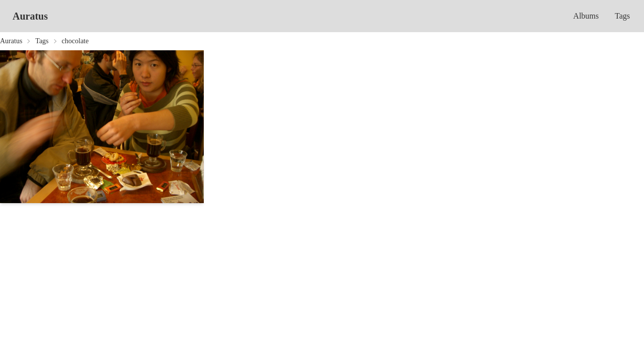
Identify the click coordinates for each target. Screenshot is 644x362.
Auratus (30, 16)
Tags (622, 16)
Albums (586, 16)
